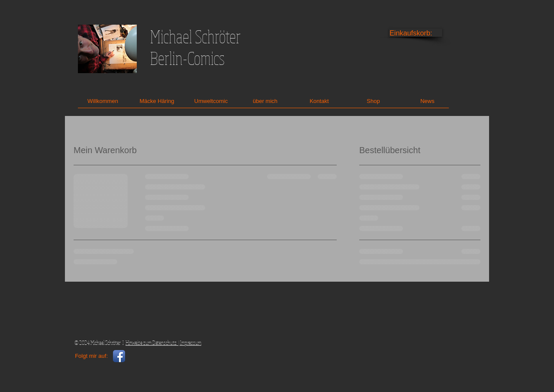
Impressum (191, 343)
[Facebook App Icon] (119, 356)
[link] (416, 33)
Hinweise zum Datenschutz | (153, 343)
